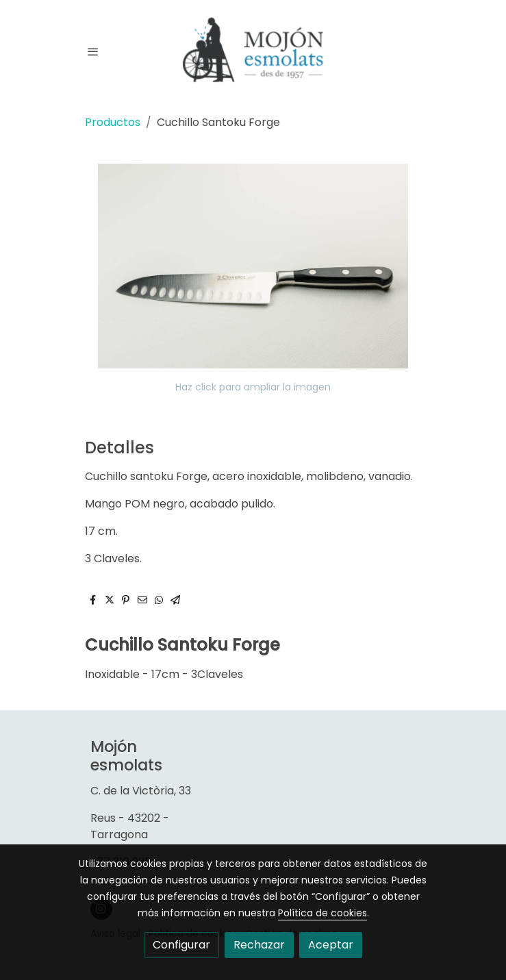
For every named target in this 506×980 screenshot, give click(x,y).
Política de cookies (322, 913)
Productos (113, 122)
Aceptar (331, 945)
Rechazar (259, 945)
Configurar (181, 945)
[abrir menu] (93, 51)
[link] (253, 52)
